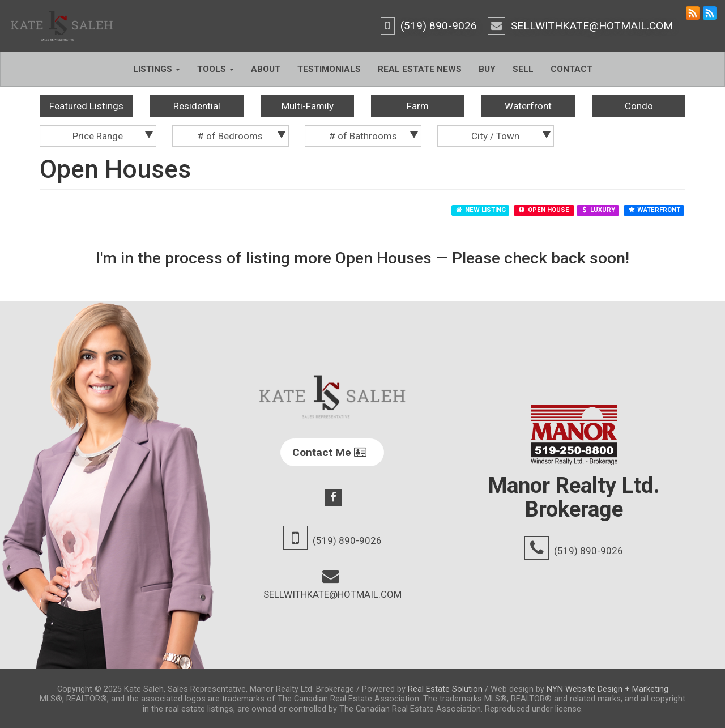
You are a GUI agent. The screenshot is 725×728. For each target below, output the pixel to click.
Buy (487, 69)
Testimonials (329, 69)
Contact (572, 69)
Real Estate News (420, 69)
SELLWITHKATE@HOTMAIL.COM (592, 26)
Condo (639, 106)
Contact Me (329, 452)
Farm (418, 106)
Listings (157, 69)
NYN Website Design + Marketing (607, 689)
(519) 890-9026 (439, 26)
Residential (197, 106)
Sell (523, 69)
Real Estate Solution (445, 689)
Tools (216, 69)
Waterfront (528, 106)
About (266, 69)
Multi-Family (308, 106)
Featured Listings (86, 106)
